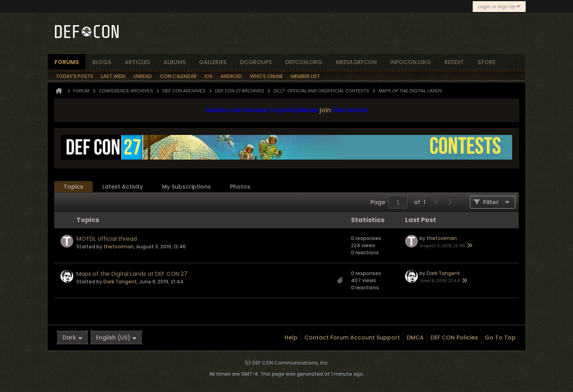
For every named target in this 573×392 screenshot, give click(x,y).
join (325, 110)
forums (67, 62)
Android (231, 76)
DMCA (415, 337)
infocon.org (411, 62)
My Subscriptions (186, 187)
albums (174, 62)
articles (137, 62)
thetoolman (119, 247)
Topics (73, 187)
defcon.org (304, 62)
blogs (102, 62)
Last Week (113, 76)
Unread (143, 76)
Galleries (213, 62)
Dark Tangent (120, 282)
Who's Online (266, 76)
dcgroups (256, 62)
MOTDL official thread (107, 239)
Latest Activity (123, 187)
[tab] (73, 187)
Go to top (500, 337)
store (486, 62)
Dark (72, 337)
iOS (209, 76)
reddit (454, 62)
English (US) (116, 337)
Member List (305, 76)
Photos (240, 187)
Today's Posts (74, 76)
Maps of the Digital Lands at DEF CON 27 (132, 274)
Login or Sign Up (499, 7)
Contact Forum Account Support (352, 337)
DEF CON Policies (454, 337)
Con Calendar (178, 76)
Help (291, 337)
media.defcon (356, 62)
